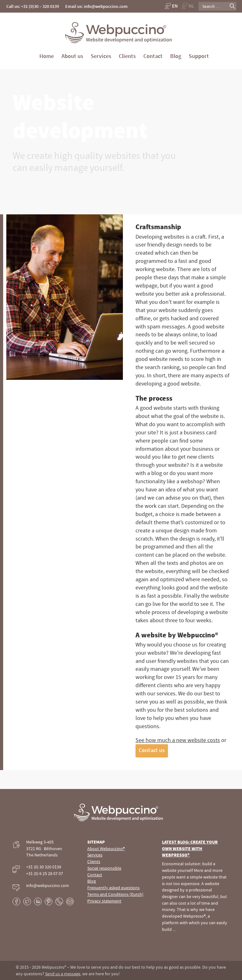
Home (47, 56)
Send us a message (63, 974)
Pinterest (49, 902)
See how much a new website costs (178, 740)
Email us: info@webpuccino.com (96, 6)
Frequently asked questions (113, 888)
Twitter (27, 902)
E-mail (70, 902)
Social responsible (104, 868)
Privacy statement (104, 901)
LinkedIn (38, 902)
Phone (59, 902)
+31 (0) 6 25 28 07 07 (45, 873)
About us (72, 56)
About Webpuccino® (106, 849)
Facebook (16, 902)
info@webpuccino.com (48, 885)
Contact (153, 56)
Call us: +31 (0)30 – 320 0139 (33, 6)
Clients (127, 56)
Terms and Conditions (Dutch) (115, 894)
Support (199, 56)
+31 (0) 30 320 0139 (44, 867)
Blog (176, 56)
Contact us (152, 750)
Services (101, 56)
